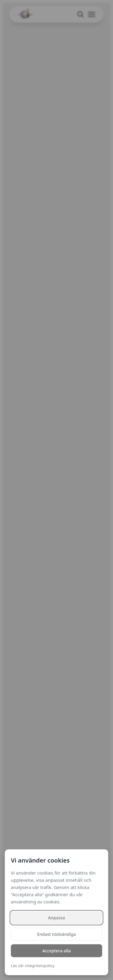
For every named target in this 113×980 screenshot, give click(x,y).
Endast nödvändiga (56, 934)
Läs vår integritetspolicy (33, 966)
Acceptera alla (57, 951)
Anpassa (56, 918)
